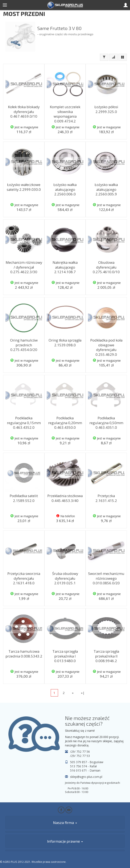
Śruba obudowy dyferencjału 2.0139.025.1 (65, 578)
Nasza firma (65, 823)
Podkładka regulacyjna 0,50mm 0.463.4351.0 (106, 423)
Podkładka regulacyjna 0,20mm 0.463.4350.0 (65, 423)
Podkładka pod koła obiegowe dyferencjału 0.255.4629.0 (106, 347)
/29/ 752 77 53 (80, 756)
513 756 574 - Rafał (83, 766)
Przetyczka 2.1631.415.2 (106, 498)
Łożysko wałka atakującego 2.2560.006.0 (65, 189)
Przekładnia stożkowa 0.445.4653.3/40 (65, 498)
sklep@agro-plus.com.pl (86, 777)
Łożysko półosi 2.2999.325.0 (106, 109)
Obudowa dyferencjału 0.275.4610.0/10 (106, 267)
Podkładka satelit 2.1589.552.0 (24, 498)
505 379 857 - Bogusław (87, 762)
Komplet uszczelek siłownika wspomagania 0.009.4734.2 (65, 114)
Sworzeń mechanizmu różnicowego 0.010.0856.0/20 (106, 578)
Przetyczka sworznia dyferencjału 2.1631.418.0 (24, 578)
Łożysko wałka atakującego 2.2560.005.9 (106, 189)
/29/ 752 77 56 (80, 752)
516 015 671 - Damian (85, 770)
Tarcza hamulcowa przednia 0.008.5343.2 (24, 654)
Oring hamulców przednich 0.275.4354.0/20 (24, 345)
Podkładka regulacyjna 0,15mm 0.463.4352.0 (24, 423)
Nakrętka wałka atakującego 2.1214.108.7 (65, 267)
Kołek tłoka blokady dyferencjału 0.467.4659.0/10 (24, 112)
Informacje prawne (65, 841)
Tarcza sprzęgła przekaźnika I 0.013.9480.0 (65, 656)
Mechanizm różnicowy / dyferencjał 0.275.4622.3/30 (24, 267)
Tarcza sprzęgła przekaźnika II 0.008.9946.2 (106, 656)
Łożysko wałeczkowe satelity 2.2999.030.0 (24, 187)
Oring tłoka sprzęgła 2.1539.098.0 (65, 343)
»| (83, 693)
